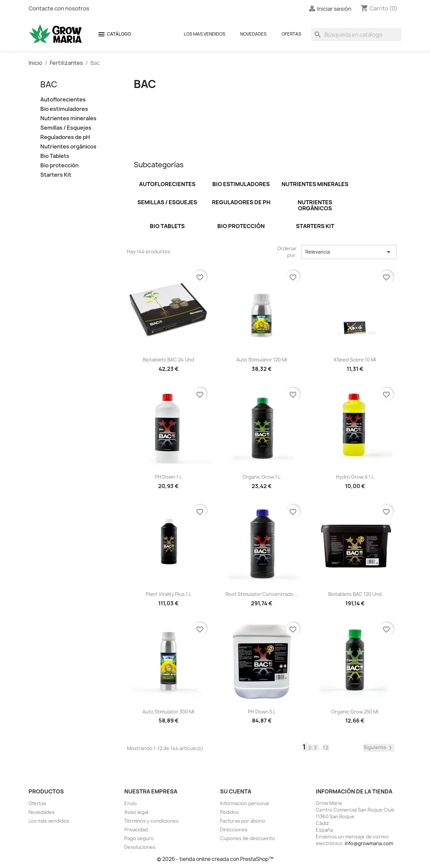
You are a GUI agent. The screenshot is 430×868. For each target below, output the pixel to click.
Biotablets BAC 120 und (355, 594)
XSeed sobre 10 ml (355, 360)
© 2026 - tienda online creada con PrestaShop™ (215, 859)
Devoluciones (140, 847)
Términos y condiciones (152, 821)
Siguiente (379, 748)
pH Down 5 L (262, 712)
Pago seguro (139, 838)
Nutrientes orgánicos (68, 147)
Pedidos (229, 812)
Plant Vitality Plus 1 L (168, 594)
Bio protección (59, 165)
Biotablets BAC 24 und (168, 360)
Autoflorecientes (63, 100)
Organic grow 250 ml (355, 712)
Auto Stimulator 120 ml (262, 360)
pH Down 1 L (168, 477)
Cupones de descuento (248, 838)
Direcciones (234, 830)
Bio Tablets (55, 156)
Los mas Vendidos (204, 34)
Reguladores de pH (65, 137)
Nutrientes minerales (68, 118)
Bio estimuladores (64, 109)
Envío (131, 803)
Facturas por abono (243, 821)
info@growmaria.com (369, 843)
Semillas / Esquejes (66, 128)
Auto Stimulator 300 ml (168, 712)
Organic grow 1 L (262, 477)
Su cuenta (236, 791)
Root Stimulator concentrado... (262, 594)
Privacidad (136, 830)
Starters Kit (56, 175)
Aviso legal (136, 812)
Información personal (244, 803)
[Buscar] (356, 35)
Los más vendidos (49, 821)
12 (326, 748)
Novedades (253, 34)
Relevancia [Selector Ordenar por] (349, 252)
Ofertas (291, 34)
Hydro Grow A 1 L (355, 477)
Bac (49, 84)
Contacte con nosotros (59, 8)
